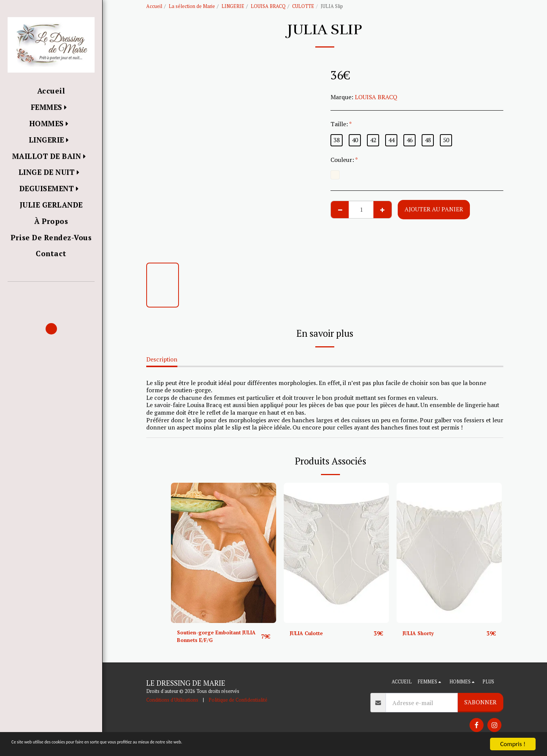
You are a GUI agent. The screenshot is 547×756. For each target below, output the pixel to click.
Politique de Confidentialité (238, 703)
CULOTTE (303, 6)
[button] (51, 292)
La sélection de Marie (192, 6)
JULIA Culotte (310, 633)
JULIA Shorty (421, 633)
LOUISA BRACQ (268, 6)
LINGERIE (233, 6)
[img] (224, 553)
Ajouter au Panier (434, 209)
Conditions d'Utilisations (172, 703)
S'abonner (480, 705)
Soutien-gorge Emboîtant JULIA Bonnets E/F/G (214, 638)
